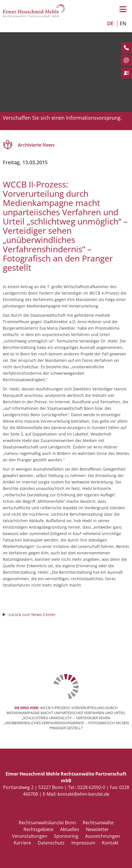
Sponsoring (66, 836)
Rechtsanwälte (98, 823)
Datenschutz (51, 843)
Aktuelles (70, 829)
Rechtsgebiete (38, 829)
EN (123, 23)
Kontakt (110, 843)
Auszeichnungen (102, 836)
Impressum (83, 843)
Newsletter (97, 829)
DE (110, 23)
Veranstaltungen (30, 836)
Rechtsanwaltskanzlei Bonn (47, 823)
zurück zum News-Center (32, 614)
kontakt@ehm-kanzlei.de (83, 794)
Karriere (22, 843)
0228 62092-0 (91, 787)
